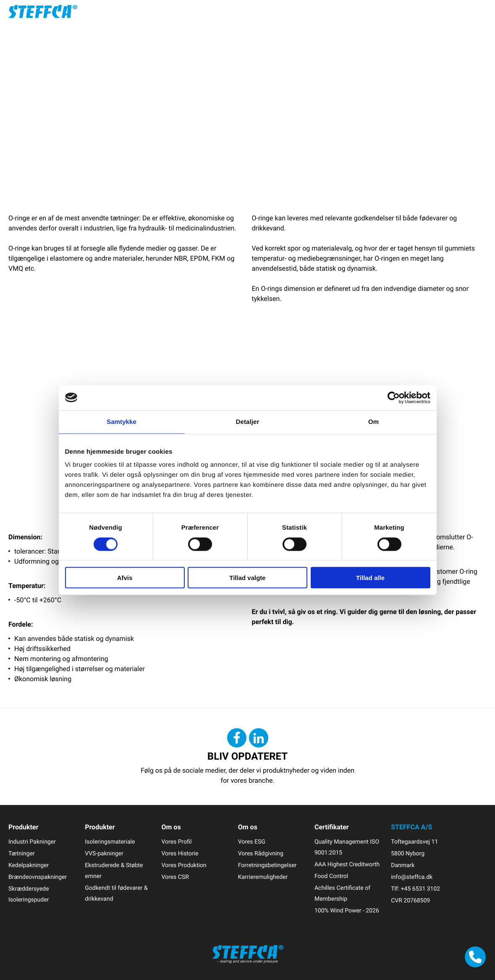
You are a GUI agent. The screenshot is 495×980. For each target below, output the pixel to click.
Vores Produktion (184, 865)
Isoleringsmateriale (110, 842)
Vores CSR (175, 877)
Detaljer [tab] (248, 422)
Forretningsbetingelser (267, 865)
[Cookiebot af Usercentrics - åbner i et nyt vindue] (394, 397)
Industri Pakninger (32, 842)
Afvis (125, 578)
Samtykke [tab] (122, 422)
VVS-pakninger (104, 853)
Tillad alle (370, 578)
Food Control (331, 876)
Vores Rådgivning (261, 853)
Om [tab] (373, 422)
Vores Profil (176, 842)
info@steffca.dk (412, 877)
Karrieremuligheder (263, 877)
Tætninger (22, 853)
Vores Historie (180, 853)
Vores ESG (252, 842)
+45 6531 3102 (420, 889)
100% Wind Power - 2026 (347, 911)
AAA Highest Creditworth (347, 864)
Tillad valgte (247, 578)
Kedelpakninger (29, 865)
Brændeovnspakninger (38, 877)
